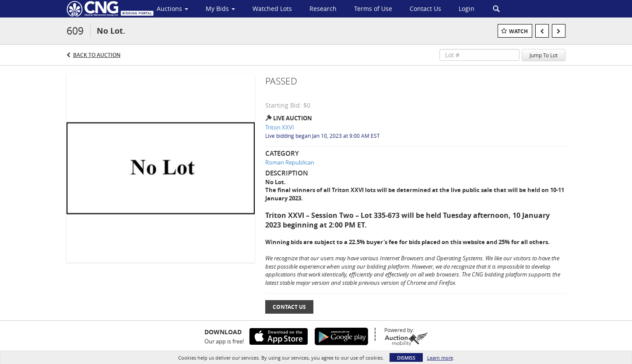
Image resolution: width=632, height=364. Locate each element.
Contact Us (289, 307)
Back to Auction (97, 55)
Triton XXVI (280, 127)
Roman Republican (290, 162)
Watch (518, 31)
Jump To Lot (544, 55)
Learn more (440, 358)
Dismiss (406, 358)
